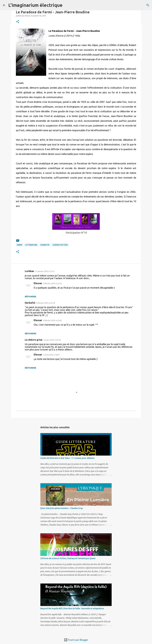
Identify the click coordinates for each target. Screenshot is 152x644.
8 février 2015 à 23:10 (53, 283)
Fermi (20, 245)
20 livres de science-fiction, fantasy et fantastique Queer (68, 558)
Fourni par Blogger (76, 640)
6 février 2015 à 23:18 (46, 303)
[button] (18, 22)
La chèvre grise (34, 340)
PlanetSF (45, 245)
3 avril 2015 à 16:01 (52, 355)
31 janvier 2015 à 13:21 (45, 271)
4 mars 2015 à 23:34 (52, 340)
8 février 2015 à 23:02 (53, 320)
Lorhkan (29, 271)
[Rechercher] (148, 5)
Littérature (31, 245)
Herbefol (30, 303)
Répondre (31, 297)
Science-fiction (60, 245)
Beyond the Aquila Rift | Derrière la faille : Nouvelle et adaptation (72, 609)
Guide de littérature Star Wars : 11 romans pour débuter (68, 458)
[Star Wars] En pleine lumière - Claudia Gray (62, 508)
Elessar (38, 283)
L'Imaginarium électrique (35, 5)
